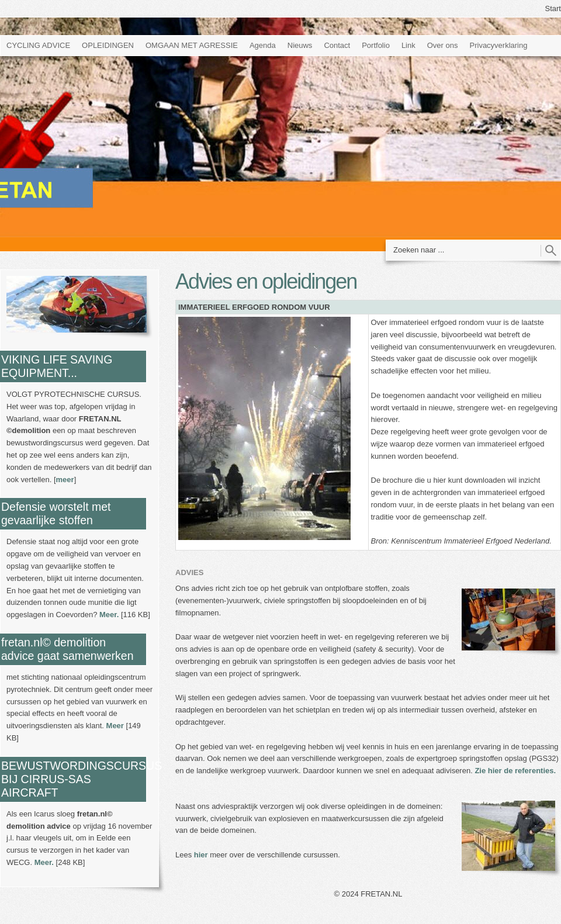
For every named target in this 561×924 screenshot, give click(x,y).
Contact (337, 45)
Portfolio (376, 45)
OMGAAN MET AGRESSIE (192, 45)
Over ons (443, 45)
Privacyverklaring (499, 45)
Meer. (109, 615)
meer (65, 480)
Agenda (263, 45)
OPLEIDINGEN (108, 45)
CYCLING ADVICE (38, 45)
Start (553, 8)
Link (408, 45)
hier (201, 855)
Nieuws (300, 45)
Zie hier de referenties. (515, 771)
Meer (115, 726)
